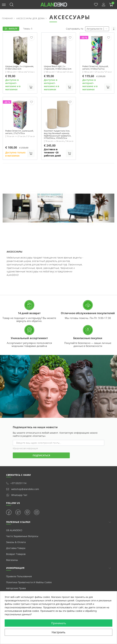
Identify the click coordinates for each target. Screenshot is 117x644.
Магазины (12, 568)
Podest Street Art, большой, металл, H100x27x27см (92, 69)
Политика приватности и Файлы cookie (29, 590)
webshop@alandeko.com (23, 497)
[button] (4, 4)
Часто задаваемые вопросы (22, 544)
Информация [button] (15, 576)
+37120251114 (16, 491)
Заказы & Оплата (16, 550)
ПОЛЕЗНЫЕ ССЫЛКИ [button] (18, 529)
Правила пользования (19, 584)
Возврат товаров (16, 562)
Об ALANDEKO (14, 538)
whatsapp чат (17, 503)
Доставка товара (16, 556)
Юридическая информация (25, 456)
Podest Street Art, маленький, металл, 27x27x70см (16, 137)
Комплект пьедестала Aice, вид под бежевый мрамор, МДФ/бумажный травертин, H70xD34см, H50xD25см (58, 140)
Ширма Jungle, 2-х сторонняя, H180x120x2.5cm (15, 69)
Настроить (59, 632)
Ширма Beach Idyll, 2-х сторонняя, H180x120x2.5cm (57, 69)
